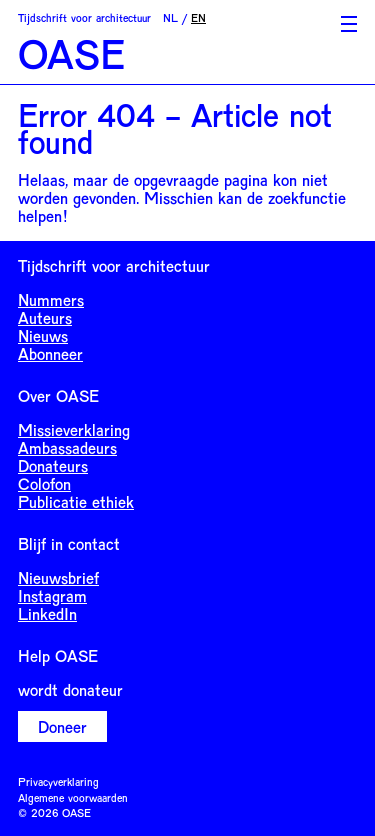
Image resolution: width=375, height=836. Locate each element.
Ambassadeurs (67, 447)
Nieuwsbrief (58, 577)
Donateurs (53, 465)
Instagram (52, 595)
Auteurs (45, 317)
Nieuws (43, 335)
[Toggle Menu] (349, 24)
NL (170, 17)
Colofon (44, 483)
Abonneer (50, 353)
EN (198, 17)
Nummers (51, 299)
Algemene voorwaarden (73, 797)
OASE (71, 53)
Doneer (62, 726)
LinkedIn (47, 613)
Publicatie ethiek (76, 501)
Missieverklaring (74, 429)
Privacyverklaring (58, 781)
